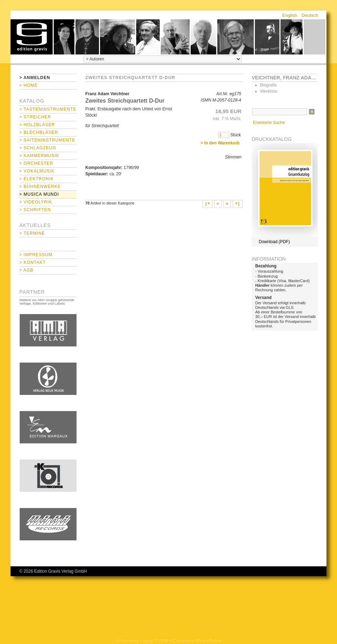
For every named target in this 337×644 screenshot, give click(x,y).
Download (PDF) (274, 242)
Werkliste (269, 91)
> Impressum (36, 255)
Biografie (268, 85)
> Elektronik (37, 179)
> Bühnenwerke (40, 187)
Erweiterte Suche (269, 123)
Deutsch (310, 15)
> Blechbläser (39, 132)
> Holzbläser (37, 125)
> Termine (32, 233)
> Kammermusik (39, 156)
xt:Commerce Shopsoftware (195, 641)
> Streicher (35, 117)
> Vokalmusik (37, 171)
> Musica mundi (39, 194)
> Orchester (36, 163)
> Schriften (35, 210)
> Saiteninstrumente (47, 140)
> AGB (26, 270)
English (290, 15)
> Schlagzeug (38, 148)
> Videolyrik (36, 202)
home (32, 37)
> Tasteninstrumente (48, 109)
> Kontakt (32, 262)
